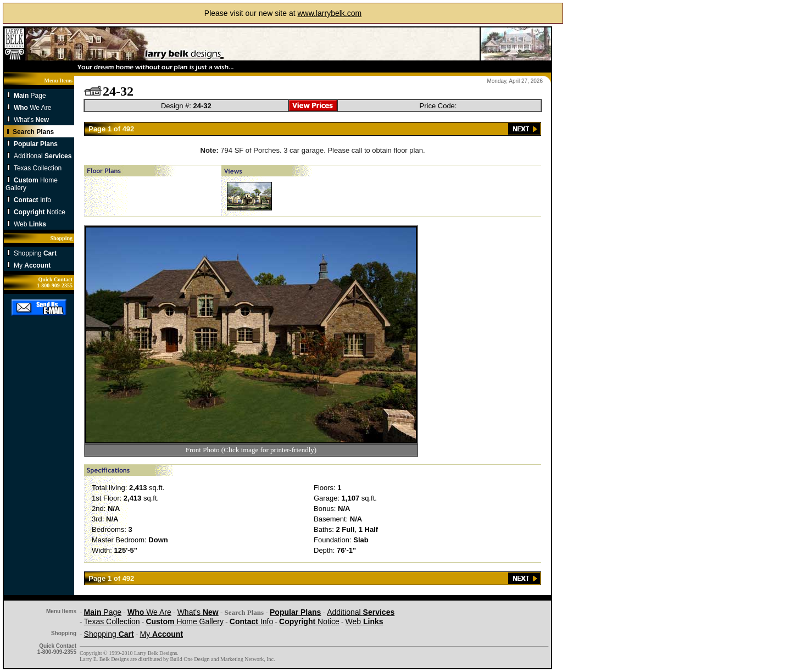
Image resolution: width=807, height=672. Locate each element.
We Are (32, 108)
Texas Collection (38, 168)
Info (32, 200)
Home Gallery (185, 621)
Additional (43, 156)
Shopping (35, 253)
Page (30, 96)
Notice (40, 212)
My (32, 265)
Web (30, 224)
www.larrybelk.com (329, 13)
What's (31, 120)
